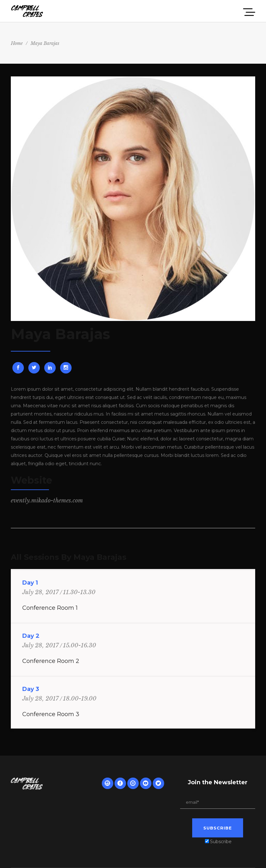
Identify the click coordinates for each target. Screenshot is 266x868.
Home (17, 43)
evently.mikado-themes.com (47, 501)
